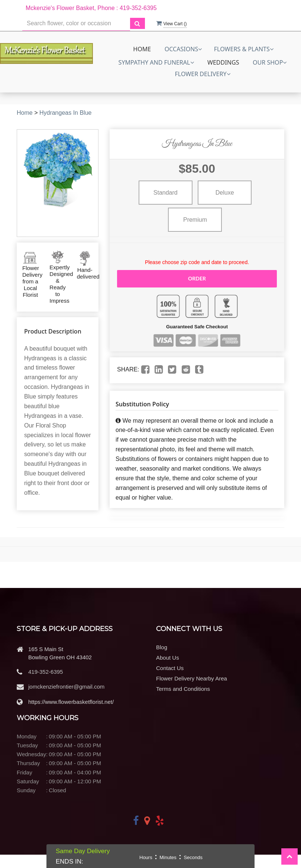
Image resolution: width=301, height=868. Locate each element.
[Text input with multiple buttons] (76, 24)
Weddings (223, 62)
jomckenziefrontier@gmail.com (66, 687)
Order (197, 278)
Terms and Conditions (183, 689)
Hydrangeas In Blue (66, 113)
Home (142, 49)
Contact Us (170, 668)
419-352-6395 (46, 672)
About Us (168, 658)
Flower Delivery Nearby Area (192, 678)
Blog (162, 647)
